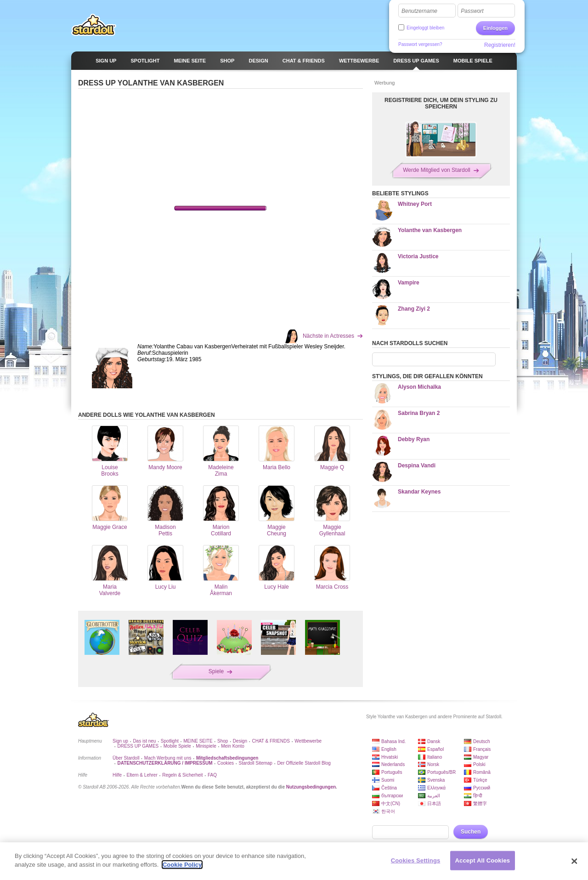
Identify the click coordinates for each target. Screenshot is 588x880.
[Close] (574, 861)
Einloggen (495, 28)
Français (482, 749)
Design (240, 741)
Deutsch (482, 741)
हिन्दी (478, 796)
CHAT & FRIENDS (271, 741)
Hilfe (117, 775)
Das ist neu (144, 741)
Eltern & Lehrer (142, 775)
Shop (223, 741)
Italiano (435, 757)
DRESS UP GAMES (138, 746)
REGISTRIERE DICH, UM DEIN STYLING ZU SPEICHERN (441, 103)
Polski (479, 764)
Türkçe (480, 780)
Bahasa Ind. (393, 741)
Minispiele (206, 746)
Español (435, 749)
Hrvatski (390, 757)
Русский (482, 788)
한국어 (388, 811)
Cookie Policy (182, 865)
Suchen (471, 832)
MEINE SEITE (198, 741)
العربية (434, 796)
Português (392, 772)
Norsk (433, 764)
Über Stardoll (126, 758)
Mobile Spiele (177, 746)
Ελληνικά (436, 788)
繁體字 (480, 803)
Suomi (388, 780)
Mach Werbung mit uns (168, 758)
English (389, 749)
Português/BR (441, 772)
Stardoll (94, 25)
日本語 (434, 803)
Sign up (120, 741)
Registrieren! (500, 45)
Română (482, 772)
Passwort (472, 11)
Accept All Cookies (483, 860)
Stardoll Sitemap (256, 763)
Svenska (436, 780)
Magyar (481, 757)
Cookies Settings (416, 860)
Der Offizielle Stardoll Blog (304, 763)
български (392, 796)
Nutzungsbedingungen (311, 787)
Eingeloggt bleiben (425, 28)
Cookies (226, 763)
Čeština (389, 788)
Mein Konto (233, 746)
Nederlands (393, 764)
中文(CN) (391, 803)
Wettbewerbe (308, 741)
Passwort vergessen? (420, 44)
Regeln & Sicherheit (182, 775)
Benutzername (419, 11)
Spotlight (170, 741)
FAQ (212, 775)
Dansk (434, 741)
